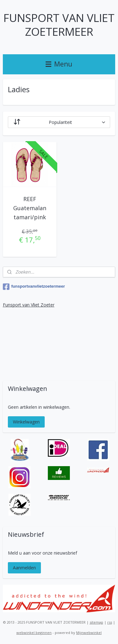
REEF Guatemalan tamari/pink (30, 208)
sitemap (96, 622)
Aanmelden (24, 568)
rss (110, 622)
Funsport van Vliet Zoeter (29, 305)
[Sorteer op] (59, 122)
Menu (59, 64)
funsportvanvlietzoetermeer (34, 287)
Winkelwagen (26, 422)
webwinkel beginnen (34, 633)
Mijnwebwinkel (89, 633)
